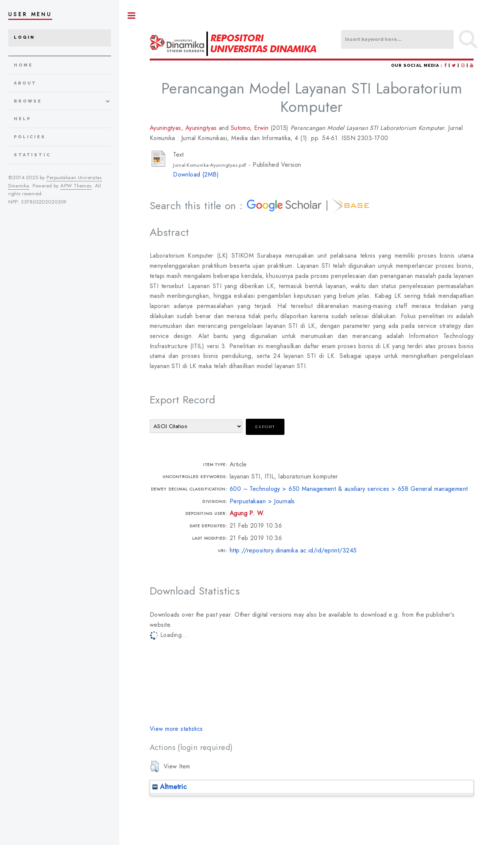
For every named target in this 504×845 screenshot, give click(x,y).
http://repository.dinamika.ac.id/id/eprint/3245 (293, 550)
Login (25, 37)
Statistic (32, 155)
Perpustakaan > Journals (262, 501)
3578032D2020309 (44, 202)
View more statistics (176, 729)
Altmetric (169, 787)
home (23, 65)
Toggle (132, 16)
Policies (30, 137)
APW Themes (76, 186)
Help (22, 119)
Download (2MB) (196, 174)
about (25, 83)
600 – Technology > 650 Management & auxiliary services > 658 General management (349, 489)
